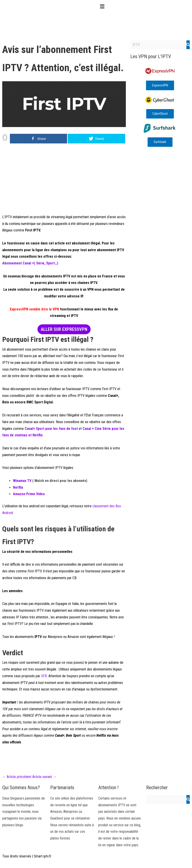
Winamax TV (22, 481)
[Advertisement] (64, 182)
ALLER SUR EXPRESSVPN (64, 329)
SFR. (44, 676)
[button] (144, 7)
